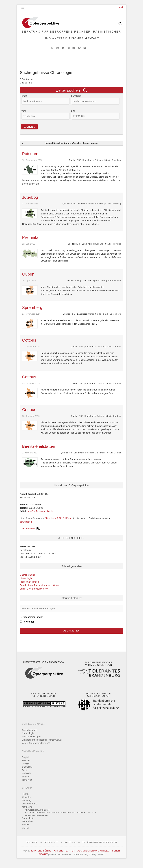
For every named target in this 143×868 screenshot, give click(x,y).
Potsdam (30, 158)
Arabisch (26, 778)
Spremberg (32, 312)
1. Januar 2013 (30, 457)
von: (24, 115)
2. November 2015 (31, 318)
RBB (79, 164)
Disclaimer (32, 847)
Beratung (26, 805)
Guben (28, 279)
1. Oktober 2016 (30, 208)
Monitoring (27, 812)
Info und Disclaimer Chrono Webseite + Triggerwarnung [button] (60, 148)
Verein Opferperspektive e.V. (34, 593)
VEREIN (26, 833)
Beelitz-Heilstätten (39, 451)
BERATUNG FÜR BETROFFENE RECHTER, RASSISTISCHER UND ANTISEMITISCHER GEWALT (72, 37)
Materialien (27, 826)
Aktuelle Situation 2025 (37, 815)
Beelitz (117, 457)
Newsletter (28, 626)
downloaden (26, 526)
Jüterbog (30, 202)
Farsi (24, 775)
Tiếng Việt (27, 785)
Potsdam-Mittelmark (95, 457)
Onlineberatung (27, 579)
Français (26, 765)
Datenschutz (51, 847)
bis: (73, 115)
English (26, 762)
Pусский (26, 768)
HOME (25, 799)
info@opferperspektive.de (40, 516)
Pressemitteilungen (29, 586)
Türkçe (25, 781)
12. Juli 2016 (29, 248)
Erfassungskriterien (36, 820)
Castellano (27, 772)
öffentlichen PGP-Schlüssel (59, 523)
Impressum (70, 847)
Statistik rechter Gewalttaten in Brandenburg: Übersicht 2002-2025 (61, 817)
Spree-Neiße (99, 285)
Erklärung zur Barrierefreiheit (99, 847)
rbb (70, 457)
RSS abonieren (30, 533)
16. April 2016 (29, 285)
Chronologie (26, 583)
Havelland (98, 248)
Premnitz (30, 242)
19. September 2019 (32, 164)
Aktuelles (27, 802)
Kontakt (26, 830)
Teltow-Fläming (96, 208)
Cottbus (29, 345)
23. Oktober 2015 (31, 351)
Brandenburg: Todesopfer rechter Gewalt (40, 590)
